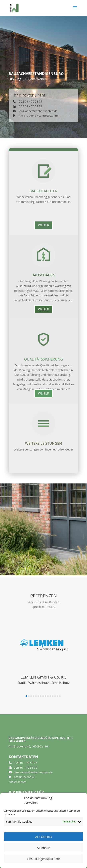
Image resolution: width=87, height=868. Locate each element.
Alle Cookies (43, 837)
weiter (43, 225)
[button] (26, 696)
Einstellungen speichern (44, 859)
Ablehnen (44, 848)
